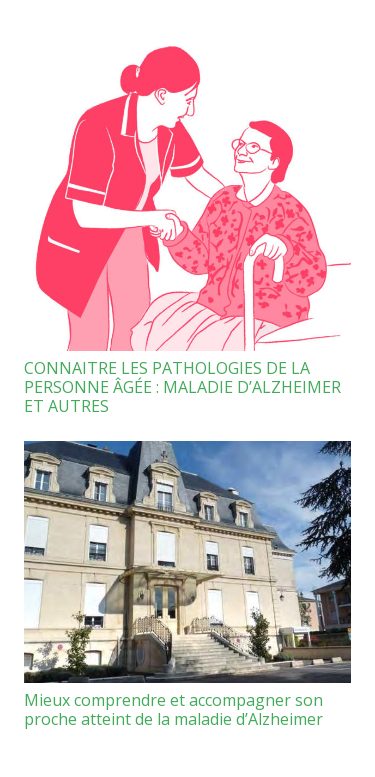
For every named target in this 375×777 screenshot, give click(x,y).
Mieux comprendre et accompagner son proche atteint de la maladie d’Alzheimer (173, 709)
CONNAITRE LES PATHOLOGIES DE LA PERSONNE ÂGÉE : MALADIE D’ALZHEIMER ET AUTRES (182, 387)
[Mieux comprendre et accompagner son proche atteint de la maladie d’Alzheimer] (187, 562)
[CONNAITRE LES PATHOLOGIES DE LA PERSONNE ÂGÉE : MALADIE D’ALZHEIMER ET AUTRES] (187, 187)
